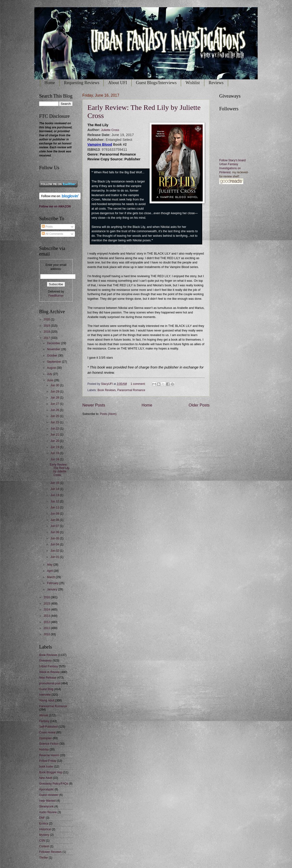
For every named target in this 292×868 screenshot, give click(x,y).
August (52, 368)
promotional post (50, 683)
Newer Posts (94, 405)
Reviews (216, 83)
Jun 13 (55, 495)
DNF (42, 818)
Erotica (44, 824)
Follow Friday (48, 761)
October (53, 356)
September (55, 362)
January (53, 589)
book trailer (46, 767)
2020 (47, 319)
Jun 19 (55, 447)
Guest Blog (46, 689)
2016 (47, 597)
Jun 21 (55, 435)
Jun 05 (55, 538)
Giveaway (45, 661)
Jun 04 (55, 544)
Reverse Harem (49, 755)
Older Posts (199, 405)
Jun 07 (55, 526)
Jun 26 (55, 410)
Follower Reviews (50, 852)
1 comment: (139, 384)
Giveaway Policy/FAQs (54, 784)
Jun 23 (55, 422)
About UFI (118, 83)
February (53, 583)
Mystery (44, 835)
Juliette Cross (110, 130)
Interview (45, 695)
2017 (47, 338)
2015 (47, 604)
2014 (47, 610)
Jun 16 (55, 459)
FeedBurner (56, 296)
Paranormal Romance (131, 390)
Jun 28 (55, 398)
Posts (47, 227)
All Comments (52, 234)
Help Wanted (47, 801)
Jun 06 (55, 532)
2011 (47, 628)
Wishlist (192, 83)
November (54, 349)
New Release (48, 678)
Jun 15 (55, 483)
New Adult (46, 778)
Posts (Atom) (108, 414)
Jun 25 (55, 416)
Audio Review (48, 812)
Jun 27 (55, 404)
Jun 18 (55, 453)
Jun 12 (55, 501)
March (52, 577)
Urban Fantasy (49, 666)
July (50, 374)
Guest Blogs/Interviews (156, 83)
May (50, 565)
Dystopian (46, 738)
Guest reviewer (49, 795)
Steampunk (46, 806)
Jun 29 (55, 392)
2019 (47, 326)
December (54, 343)
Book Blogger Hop (51, 772)
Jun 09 (55, 514)
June (51, 380)
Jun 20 (55, 441)
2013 (47, 616)
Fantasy (44, 721)
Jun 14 (55, 489)
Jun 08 (55, 520)
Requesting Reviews (82, 83)
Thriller (44, 858)
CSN (42, 841)
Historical (45, 829)
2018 (47, 332)
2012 (47, 622)
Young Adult (47, 700)
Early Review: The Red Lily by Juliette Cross (60, 470)
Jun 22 (55, 429)
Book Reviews (107, 390)
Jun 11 (55, 507)
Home (50, 83)
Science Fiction (49, 744)
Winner (44, 715)
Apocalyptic (46, 789)
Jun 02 (55, 551)
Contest (44, 846)
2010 (47, 634)
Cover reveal (47, 732)
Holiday (44, 749)
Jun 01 (55, 557)
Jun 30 (55, 385)
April (50, 571)
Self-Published (48, 727)
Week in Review (49, 672)
